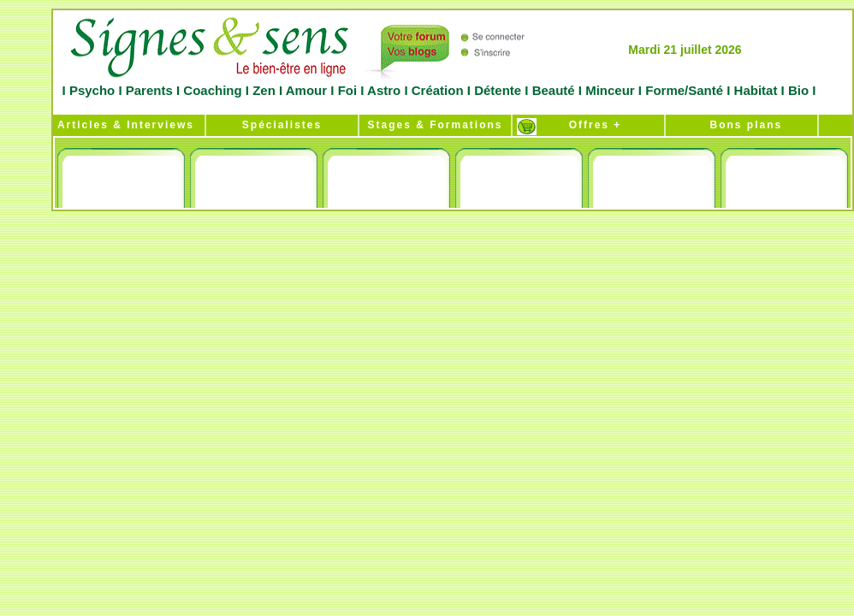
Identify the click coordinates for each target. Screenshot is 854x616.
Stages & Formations (435, 125)
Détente (499, 90)
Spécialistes (282, 125)
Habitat (755, 90)
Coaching (213, 90)
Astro (384, 90)
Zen (264, 90)
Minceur (608, 90)
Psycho (91, 90)
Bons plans (741, 125)
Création (438, 90)
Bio (799, 90)
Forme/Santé (684, 90)
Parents (149, 90)
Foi (347, 90)
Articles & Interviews (124, 125)
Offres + (589, 125)
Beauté (553, 90)
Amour (305, 90)
